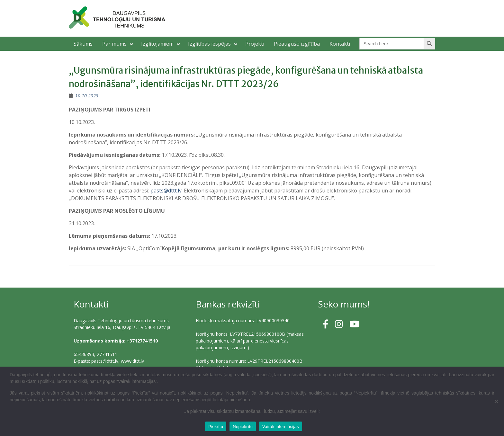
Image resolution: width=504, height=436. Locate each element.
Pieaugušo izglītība (297, 44)
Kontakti (340, 44)
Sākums (83, 44)
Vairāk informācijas (281, 427)
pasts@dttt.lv (166, 191)
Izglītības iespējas (209, 44)
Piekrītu (216, 427)
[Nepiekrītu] (496, 401)
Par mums (114, 44)
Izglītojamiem (157, 44)
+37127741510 (142, 341)
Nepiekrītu (243, 427)
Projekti (255, 44)
